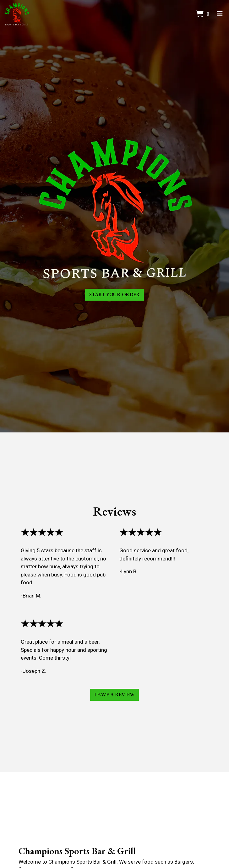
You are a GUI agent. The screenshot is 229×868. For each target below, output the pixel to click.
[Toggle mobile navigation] (220, 14)
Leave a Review (114, 695)
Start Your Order (114, 295)
